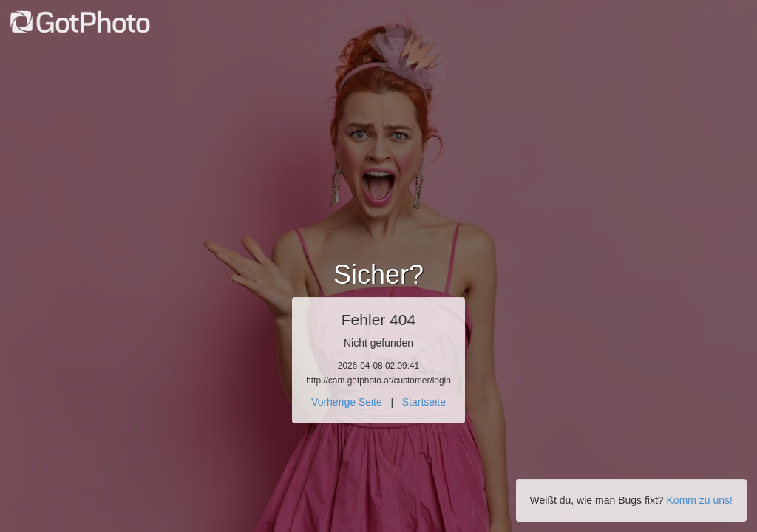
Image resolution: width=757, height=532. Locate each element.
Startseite (424, 402)
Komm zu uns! (700, 500)
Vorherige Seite (347, 402)
